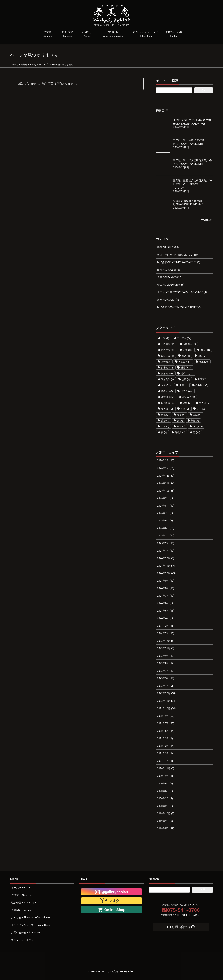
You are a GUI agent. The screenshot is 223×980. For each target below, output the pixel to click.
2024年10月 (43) (166, 573)
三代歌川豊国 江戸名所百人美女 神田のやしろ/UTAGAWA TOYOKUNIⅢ (192, 184)
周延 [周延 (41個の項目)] (205, 350)
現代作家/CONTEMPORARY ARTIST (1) (179, 262)
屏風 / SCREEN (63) (168, 247)
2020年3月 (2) (165, 799)
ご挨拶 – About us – (23, 895)
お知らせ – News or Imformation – (31, 918)
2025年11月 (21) (166, 483)
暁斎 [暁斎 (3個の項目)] (186, 379)
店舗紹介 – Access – (23, 910)
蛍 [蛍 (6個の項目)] (180, 421)
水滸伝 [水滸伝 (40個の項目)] (187, 391)
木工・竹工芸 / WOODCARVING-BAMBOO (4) (182, 292)
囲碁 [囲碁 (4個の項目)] (186, 356)
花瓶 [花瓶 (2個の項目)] (185, 409)
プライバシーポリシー (24, 940)
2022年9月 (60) (166, 716)
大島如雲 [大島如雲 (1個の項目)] (185, 362)
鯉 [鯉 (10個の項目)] (197, 432)
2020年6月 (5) (165, 784)
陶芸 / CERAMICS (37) (169, 277)
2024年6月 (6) (165, 603)
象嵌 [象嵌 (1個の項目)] (195, 421)
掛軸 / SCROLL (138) (168, 270)
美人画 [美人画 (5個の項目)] (204, 403)
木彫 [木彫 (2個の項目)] (183, 385)
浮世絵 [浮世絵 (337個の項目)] (168, 397)
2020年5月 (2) (165, 791)
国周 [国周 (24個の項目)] (203, 356)
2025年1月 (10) (166, 551)
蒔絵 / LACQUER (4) (168, 300)
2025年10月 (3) (166, 491)
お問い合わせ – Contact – (26, 933)
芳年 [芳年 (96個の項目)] (201, 409)
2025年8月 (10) (166, 506)
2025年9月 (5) (165, 498)
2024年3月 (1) (165, 626)
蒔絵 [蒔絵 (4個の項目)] (197, 415)
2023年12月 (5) (166, 641)
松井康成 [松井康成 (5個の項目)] (202, 385)
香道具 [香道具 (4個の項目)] (180, 432)
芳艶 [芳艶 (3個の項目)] (165, 415)
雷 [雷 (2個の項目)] (164, 432)
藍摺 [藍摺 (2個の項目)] (165, 421)
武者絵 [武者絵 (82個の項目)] (167, 391)
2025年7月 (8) (165, 513)
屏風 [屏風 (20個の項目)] (204, 362)
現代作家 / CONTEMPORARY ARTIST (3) (179, 307)
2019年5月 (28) (166, 829)
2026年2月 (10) (166, 460)
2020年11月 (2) (166, 768)
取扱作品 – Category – (24, 903)
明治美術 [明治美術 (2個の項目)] (167, 379)
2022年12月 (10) (166, 693)
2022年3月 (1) (165, 738)
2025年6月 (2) (165, 521)
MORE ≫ (206, 220)
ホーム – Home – (21, 888)
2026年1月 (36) (166, 468)
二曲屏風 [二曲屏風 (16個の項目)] (168, 344)
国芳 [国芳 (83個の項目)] (166, 362)
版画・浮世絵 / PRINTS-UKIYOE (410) (178, 255)
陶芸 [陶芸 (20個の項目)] (198, 426)
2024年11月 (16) (166, 566)
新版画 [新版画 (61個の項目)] (167, 373)
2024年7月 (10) (166, 596)
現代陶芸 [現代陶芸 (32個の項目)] (168, 403)
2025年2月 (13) (166, 543)
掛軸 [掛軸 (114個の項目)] (186, 368)
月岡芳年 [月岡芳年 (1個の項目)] (204, 379)
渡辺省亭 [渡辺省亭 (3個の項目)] (188, 397)
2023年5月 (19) (166, 678)
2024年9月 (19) (166, 581)
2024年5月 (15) (166, 611)
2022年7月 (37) (166, 723)
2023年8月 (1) (165, 663)
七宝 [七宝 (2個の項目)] (165, 338)
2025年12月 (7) (166, 476)
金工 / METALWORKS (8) (171, 285)
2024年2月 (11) (166, 633)
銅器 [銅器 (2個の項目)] (181, 426)
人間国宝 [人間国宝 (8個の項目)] (189, 344)
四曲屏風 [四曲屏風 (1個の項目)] (167, 356)
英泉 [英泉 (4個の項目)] (181, 415)
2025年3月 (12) (166, 536)
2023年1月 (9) (165, 686)
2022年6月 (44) (166, 731)
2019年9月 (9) (165, 821)
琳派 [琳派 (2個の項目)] (187, 403)
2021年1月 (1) (165, 761)
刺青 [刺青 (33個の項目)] (188, 350)
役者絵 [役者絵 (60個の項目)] (167, 368)
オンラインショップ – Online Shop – (32, 925)
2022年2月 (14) (166, 746)
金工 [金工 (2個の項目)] (165, 426)
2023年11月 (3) (166, 648)
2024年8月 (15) (166, 588)
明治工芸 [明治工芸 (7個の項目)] (187, 373)
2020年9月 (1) (165, 776)
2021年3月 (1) (165, 753)
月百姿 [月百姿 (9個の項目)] (166, 385)
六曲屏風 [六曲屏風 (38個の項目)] (168, 350)
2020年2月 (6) (165, 806)
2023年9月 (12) (166, 656)
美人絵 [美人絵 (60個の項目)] (167, 409)
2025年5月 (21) (166, 528)
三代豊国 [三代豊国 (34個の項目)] (184, 338)
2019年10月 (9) (166, 814)
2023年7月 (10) (166, 671)
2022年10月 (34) (166, 708)
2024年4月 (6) (165, 618)
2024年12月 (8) (166, 558)
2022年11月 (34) (166, 701)
